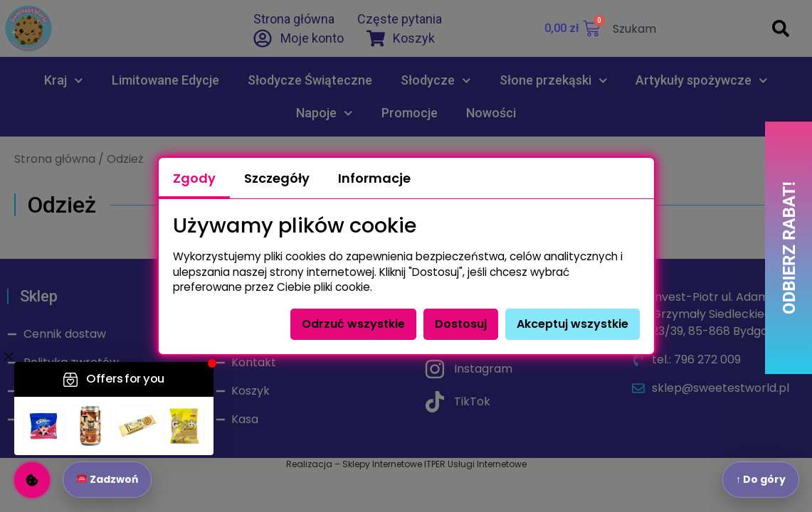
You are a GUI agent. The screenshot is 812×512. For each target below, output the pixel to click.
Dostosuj (461, 324)
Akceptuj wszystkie (573, 324)
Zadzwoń (107, 479)
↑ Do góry (761, 479)
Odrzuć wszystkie (353, 324)
